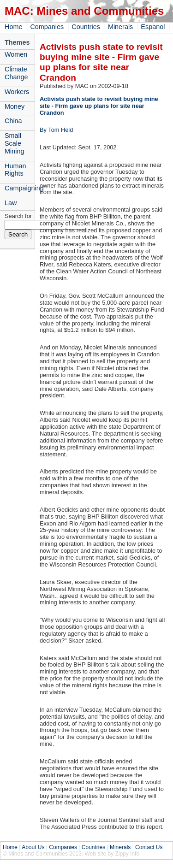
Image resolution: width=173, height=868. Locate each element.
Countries (86, 27)
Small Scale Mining (14, 143)
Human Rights (15, 170)
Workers (17, 92)
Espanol (153, 27)
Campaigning (20, 188)
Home (13, 27)
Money (15, 106)
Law (11, 203)
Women (16, 54)
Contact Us (149, 847)
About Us (33, 847)
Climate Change (16, 73)
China (13, 121)
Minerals (120, 27)
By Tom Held (56, 130)
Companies (47, 27)
